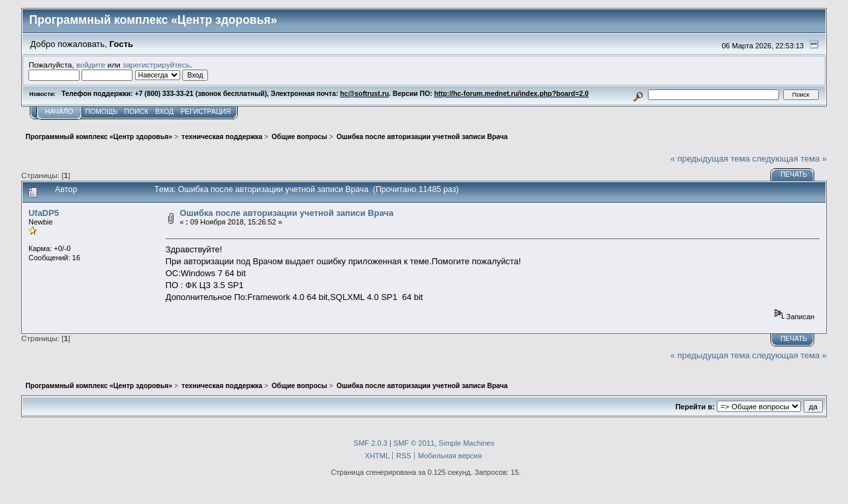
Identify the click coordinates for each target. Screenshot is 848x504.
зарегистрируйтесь (156, 65)
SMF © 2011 (414, 443)
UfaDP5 (44, 213)
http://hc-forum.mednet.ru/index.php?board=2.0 (511, 94)
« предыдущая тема (710, 159)
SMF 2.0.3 (371, 443)
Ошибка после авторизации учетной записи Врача (287, 213)
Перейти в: (695, 407)
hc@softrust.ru (364, 94)
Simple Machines (466, 443)
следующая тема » (789, 159)
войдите (91, 65)
